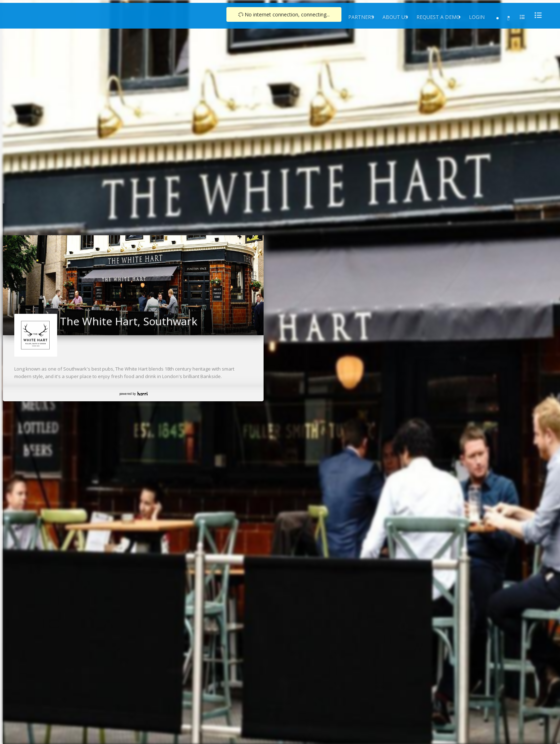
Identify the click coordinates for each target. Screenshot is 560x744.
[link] (256, 243)
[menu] (536, 15)
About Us (395, 17)
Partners (361, 17)
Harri (142, 394)
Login (477, 17)
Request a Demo (438, 17)
